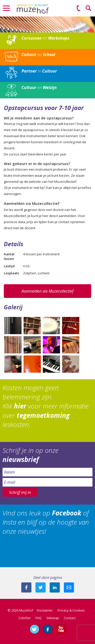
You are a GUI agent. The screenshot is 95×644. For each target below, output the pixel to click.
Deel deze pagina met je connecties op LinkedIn (55, 587)
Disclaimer (45, 610)
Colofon (25, 618)
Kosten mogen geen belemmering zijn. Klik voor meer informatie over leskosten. (46, 406)
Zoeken (89, 8)
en (45, 38)
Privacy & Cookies (71, 610)
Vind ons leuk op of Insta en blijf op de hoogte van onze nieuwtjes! (46, 522)
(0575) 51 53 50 (79, 8)
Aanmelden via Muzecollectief (48, 291)
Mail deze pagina (69, 587)
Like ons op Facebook (48, 629)
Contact (70, 618)
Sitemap (53, 618)
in (39, 71)
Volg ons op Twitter (34, 629)
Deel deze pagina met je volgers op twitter (41, 587)
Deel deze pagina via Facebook (26, 587)
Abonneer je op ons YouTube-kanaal (61, 629)
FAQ (39, 618)
